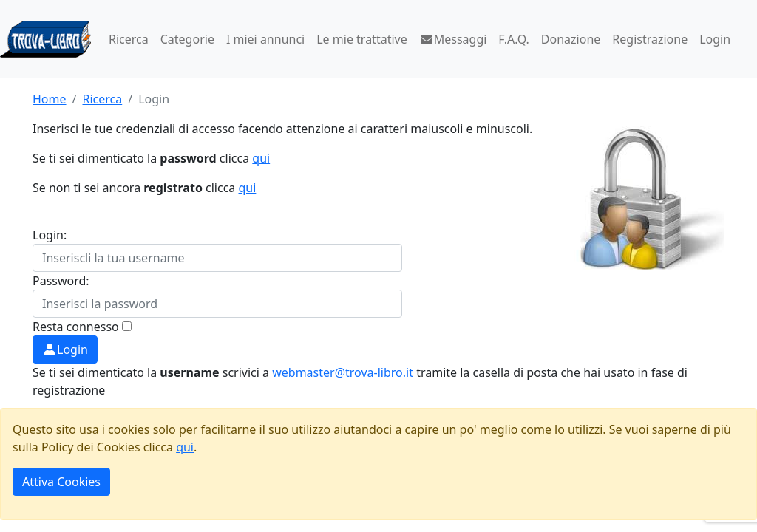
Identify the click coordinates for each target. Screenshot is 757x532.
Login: (50, 235)
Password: (61, 281)
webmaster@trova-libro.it (343, 372)
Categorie (187, 39)
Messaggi (453, 39)
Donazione (571, 39)
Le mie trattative (361, 39)
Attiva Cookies (61, 482)
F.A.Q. (514, 39)
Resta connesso (76, 327)
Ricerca (129, 39)
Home (50, 99)
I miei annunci (265, 39)
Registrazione (650, 39)
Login (715, 39)
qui (261, 158)
